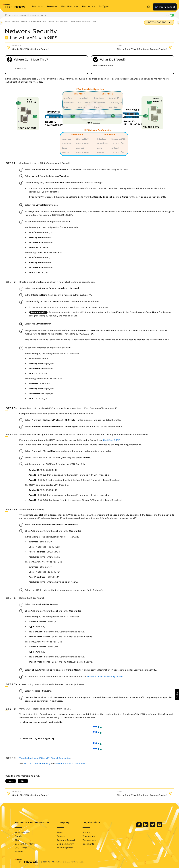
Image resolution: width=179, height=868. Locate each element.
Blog (17, 840)
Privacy (86, 832)
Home (7, 21)
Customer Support (66, 840)
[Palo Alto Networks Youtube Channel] (159, 827)
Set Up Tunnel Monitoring (37, 763)
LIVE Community (65, 844)
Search (18, 836)
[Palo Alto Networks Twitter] (153, 827)
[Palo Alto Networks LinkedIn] (146, 827)
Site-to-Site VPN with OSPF (83, 21)
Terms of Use (89, 840)
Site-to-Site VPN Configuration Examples (50, 21)
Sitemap (19, 851)
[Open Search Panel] (150, 7)
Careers (61, 836)
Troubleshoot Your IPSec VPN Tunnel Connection (45, 758)
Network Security (20, 21)
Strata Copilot (165, 7)
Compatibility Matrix (25, 844)
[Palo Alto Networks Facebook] (139, 827)
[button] (177, 694)
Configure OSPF (111, 440)
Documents (88, 844)
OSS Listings (21, 848)
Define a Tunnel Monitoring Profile (105, 677)
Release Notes (22, 832)
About (60, 832)
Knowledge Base (65, 848)
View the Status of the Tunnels (71, 763)
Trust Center (89, 836)
